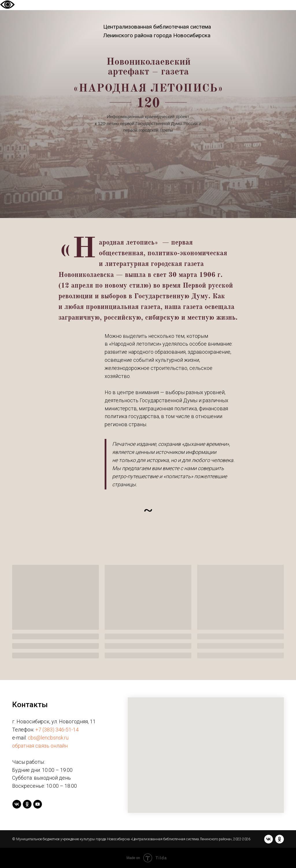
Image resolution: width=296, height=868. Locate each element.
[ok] (27, 804)
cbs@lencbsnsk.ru (48, 738)
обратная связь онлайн (40, 746)
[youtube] (38, 804)
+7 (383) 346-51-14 (57, 730)
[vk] (17, 804)
